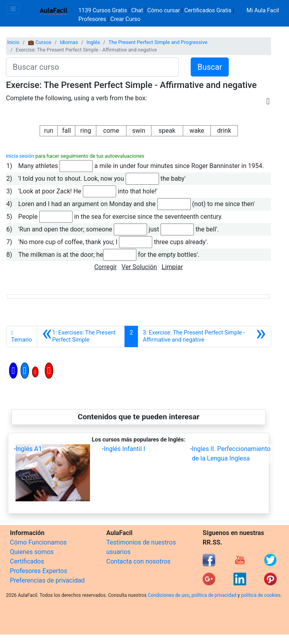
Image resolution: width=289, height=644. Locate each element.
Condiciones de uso (169, 595)
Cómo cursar (164, 11)
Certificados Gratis (208, 11)
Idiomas (69, 42)
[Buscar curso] (92, 67)
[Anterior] (81, 336)
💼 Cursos (39, 42)
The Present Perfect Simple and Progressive (158, 42)
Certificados (27, 561)
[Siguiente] (204, 336)
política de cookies (261, 595)
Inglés (93, 42)
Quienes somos (32, 552)
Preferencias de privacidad (47, 580)
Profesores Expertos (38, 571)
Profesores (92, 19)
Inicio (13, 42)
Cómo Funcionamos (38, 542)
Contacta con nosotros (138, 561)
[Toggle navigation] (13, 9)
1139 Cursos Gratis (103, 11)
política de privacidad (214, 595)
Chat (137, 11)
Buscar (210, 67)
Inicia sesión (20, 156)
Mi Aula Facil (263, 11)
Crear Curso (125, 19)
